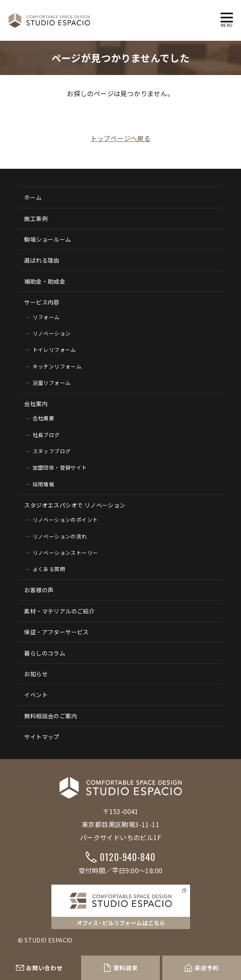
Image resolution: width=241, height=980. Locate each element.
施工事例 (36, 219)
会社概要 (44, 418)
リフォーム (46, 317)
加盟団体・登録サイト (60, 467)
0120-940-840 (128, 857)
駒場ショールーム (48, 239)
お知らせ (36, 674)
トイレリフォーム (54, 350)
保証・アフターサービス (56, 632)
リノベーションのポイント (65, 520)
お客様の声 (39, 590)
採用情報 (44, 484)
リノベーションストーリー (65, 553)
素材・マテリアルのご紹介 (59, 611)
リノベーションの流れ (60, 536)
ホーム (33, 197)
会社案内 (36, 404)
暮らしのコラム (45, 653)
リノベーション (52, 333)
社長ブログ (46, 435)
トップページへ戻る (121, 138)
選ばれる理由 (42, 260)
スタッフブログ (52, 451)
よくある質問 (49, 569)
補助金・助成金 (45, 281)
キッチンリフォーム (57, 366)
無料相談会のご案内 (51, 716)
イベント (36, 695)
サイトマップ (42, 737)
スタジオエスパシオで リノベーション (75, 505)
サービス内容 (42, 302)
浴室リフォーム (52, 383)
